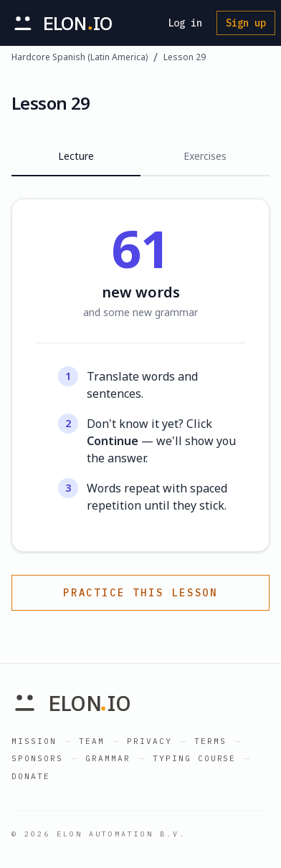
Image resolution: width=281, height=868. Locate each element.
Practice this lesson (140, 593)
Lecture (76, 156)
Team (92, 741)
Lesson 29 (185, 57)
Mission (34, 741)
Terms (210, 741)
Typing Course (195, 758)
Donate (31, 776)
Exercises (205, 156)
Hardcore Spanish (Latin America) (80, 57)
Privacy (149, 741)
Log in (185, 23)
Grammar (108, 758)
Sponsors (37, 758)
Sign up (246, 23)
